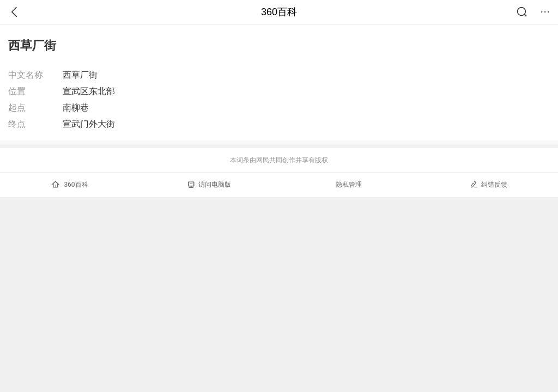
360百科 (279, 12)
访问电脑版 (210, 185)
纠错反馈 (489, 184)
